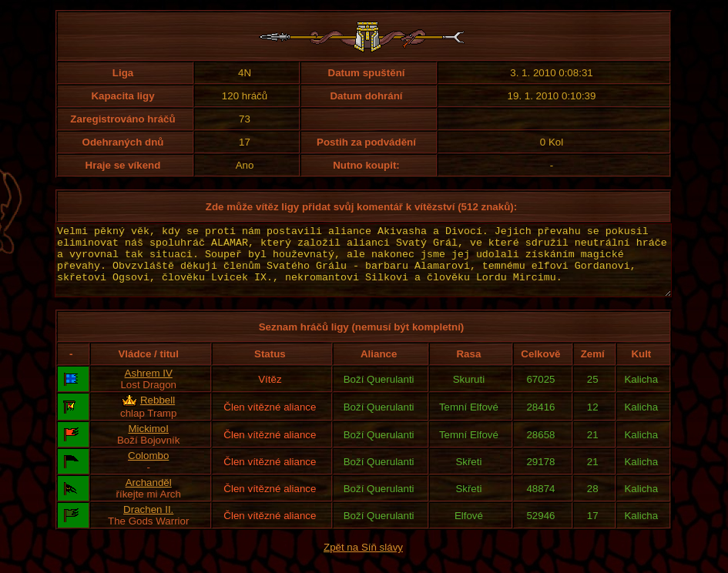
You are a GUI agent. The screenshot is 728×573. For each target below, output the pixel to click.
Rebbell (158, 414)
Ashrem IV (149, 387)
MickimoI (148, 442)
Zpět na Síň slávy (363, 561)
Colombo (148, 469)
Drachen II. (148, 523)
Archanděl (149, 496)
